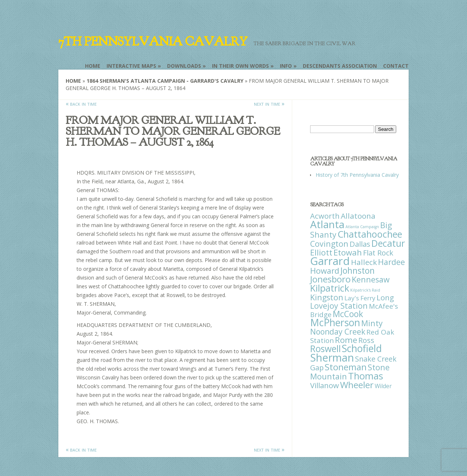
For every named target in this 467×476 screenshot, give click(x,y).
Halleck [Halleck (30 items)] (364, 262)
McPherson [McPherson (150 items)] (335, 323)
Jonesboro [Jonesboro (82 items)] (330, 279)
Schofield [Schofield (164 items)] (362, 348)
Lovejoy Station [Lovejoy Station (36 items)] (339, 306)
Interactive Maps (131, 66)
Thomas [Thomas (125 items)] (366, 376)
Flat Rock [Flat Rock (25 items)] (378, 253)
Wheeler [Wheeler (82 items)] (357, 385)
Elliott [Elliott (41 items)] (321, 252)
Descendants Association (340, 66)
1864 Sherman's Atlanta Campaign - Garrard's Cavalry (165, 81)
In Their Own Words (240, 66)
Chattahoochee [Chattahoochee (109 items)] (370, 234)
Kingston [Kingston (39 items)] (327, 297)
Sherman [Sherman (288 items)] (332, 357)
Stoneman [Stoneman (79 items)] (346, 367)
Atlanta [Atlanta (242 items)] (327, 224)
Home (93, 66)
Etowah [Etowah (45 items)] (348, 252)
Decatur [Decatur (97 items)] (388, 243)
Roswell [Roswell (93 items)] (325, 349)
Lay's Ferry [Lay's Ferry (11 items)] (360, 298)
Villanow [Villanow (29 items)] (325, 385)
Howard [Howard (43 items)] (325, 271)
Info (286, 66)
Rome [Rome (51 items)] (346, 340)
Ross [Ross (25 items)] (366, 340)
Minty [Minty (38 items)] (372, 323)
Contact (396, 66)
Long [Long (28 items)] (385, 297)
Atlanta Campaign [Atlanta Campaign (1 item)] (362, 227)
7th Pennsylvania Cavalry (153, 42)
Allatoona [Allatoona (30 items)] (358, 216)
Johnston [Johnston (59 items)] (358, 270)
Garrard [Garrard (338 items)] (330, 261)
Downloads (184, 66)
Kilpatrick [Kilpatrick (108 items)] (330, 288)
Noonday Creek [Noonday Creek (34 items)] (338, 332)
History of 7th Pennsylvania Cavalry (357, 175)
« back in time (81, 104)
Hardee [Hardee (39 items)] (391, 262)
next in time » (269, 104)
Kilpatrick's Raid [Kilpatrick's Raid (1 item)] (365, 290)
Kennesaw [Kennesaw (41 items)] (371, 279)
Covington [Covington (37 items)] (329, 244)
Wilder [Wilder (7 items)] (383, 386)
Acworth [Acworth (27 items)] (325, 216)
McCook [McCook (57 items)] (348, 314)
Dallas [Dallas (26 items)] (360, 244)
